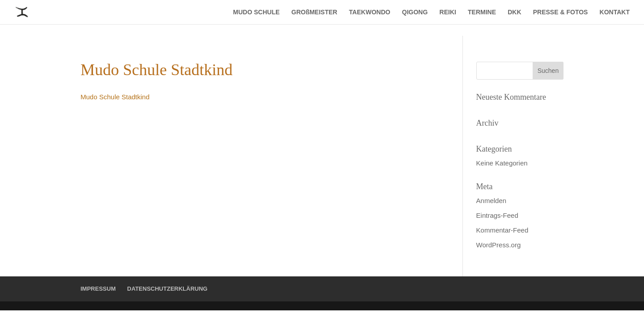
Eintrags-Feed (497, 215)
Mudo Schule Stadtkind (115, 97)
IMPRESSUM (98, 289)
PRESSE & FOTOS (561, 12)
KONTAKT (615, 12)
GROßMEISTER (315, 12)
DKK (514, 12)
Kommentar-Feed (502, 230)
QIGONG (415, 12)
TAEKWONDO (369, 12)
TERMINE (482, 12)
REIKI (448, 12)
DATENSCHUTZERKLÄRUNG (167, 289)
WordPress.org (499, 245)
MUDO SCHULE (256, 12)
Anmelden (491, 201)
